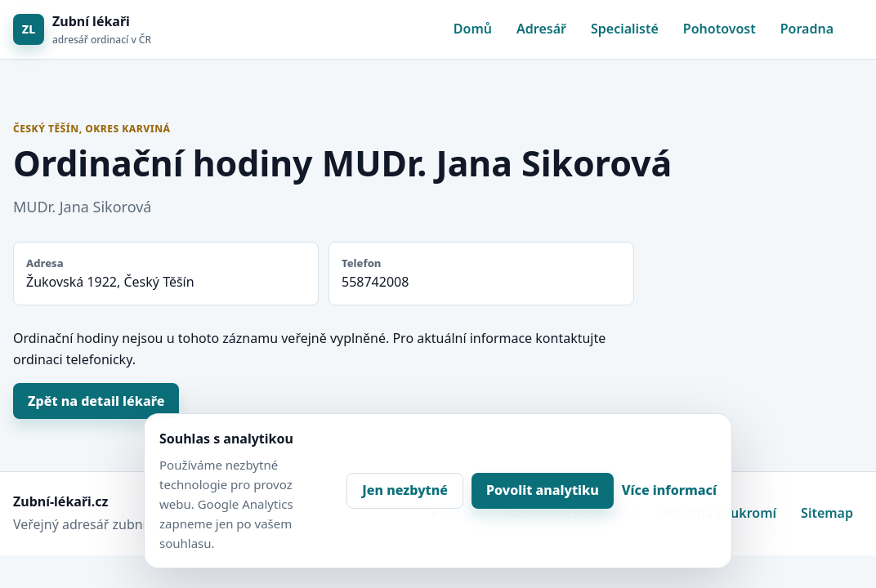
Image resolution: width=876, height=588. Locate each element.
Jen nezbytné (405, 490)
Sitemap (827, 513)
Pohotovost (720, 29)
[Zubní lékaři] (82, 30)
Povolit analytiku (543, 490)
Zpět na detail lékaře (96, 401)
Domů (473, 29)
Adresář (541, 29)
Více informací (669, 490)
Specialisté (625, 29)
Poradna (807, 29)
